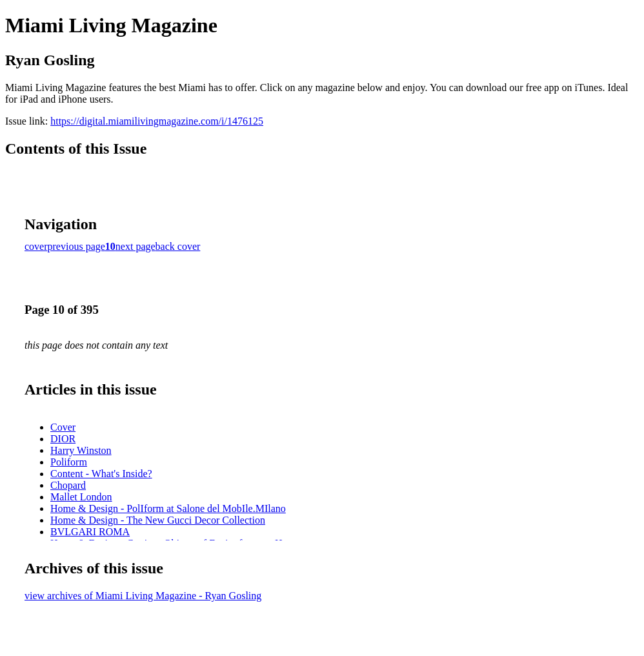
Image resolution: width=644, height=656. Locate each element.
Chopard (68, 485)
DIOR (63, 439)
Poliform (69, 462)
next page (136, 246)
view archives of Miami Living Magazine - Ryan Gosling (143, 596)
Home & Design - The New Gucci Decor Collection (158, 520)
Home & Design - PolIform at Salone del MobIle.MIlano (168, 508)
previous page (76, 246)
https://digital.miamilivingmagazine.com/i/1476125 (157, 121)
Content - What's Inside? (101, 474)
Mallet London (81, 497)
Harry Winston (81, 450)
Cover (63, 427)
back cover (178, 246)
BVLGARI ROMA (90, 532)
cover (36, 246)
